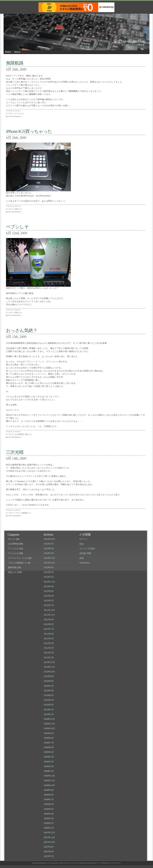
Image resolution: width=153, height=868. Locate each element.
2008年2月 (49, 823)
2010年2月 (49, 710)
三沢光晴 (15, 452)
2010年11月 (49, 667)
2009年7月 (49, 743)
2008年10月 (49, 785)
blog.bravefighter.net (129, 41)
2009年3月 (49, 762)
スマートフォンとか (18, 558)
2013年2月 (49, 577)
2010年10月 (49, 672)
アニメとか (13, 548)
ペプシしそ (17, 227)
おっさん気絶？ (22, 330)
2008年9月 (49, 790)
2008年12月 (49, 776)
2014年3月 (49, 548)
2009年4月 (49, 757)
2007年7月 (49, 856)
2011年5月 (49, 639)
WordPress (85, 563)
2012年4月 (49, 596)
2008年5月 (49, 809)
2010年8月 (49, 681)
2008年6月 (49, 804)
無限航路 (15, 63)
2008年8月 (49, 795)
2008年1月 (49, 828)
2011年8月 (49, 624)
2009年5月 (49, 752)
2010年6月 (49, 691)
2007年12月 (49, 833)
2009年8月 (49, 738)
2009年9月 (49, 733)
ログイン (84, 539)
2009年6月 (49, 747)
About (17, 52)
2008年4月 (49, 814)
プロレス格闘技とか (23, 513)
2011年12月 (49, 610)
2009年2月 (49, 766)
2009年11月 (49, 724)
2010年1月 (49, 714)
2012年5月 (49, 591)
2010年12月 (49, 662)
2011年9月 (49, 620)
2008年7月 (49, 799)
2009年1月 (49, 771)
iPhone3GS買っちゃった (29, 131)
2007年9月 (49, 847)
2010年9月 (49, 676)
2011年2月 (49, 653)
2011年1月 (49, 657)
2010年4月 (49, 700)
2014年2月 (49, 553)
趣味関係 (12, 567)
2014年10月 (49, 539)
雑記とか (18, 209)
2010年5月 (49, 695)
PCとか (12, 539)
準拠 (85, 553)
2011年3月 (49, 648)
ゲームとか (19, 113)
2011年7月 (49, 629)
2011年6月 (49, 634)
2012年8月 (49, 586)
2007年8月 (49, 852)
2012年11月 (49, 582)
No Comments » (15, 116)
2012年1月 (49, 605)
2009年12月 (49, 719)
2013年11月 (49, 563)
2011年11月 (49, 615)
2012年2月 (49, 601)
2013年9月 (49, 567)
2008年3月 (49, 818)
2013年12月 (49, 558)
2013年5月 (49, 572)
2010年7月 (49, 686)
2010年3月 (49, 705)
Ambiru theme (72, 863)
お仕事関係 (19, 434)
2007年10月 (49, 842)
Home (8, 52)
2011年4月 (49, 643)
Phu (98, 863)
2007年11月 (49, 837)
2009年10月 (49, 728)
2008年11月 (49, 780)
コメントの (87, 548)
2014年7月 (49, 544)
